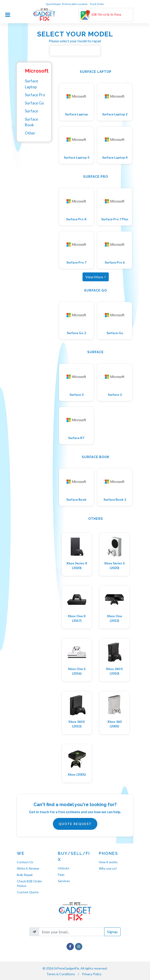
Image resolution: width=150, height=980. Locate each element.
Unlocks (64, 868)
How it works (108, 862)
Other (30, 133)
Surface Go (34, 103)
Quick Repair (53, 4)
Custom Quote (28, 892)
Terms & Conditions (61, 974)
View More (96, 277)
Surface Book (31, 122)
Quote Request (75, 824)
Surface (31, 111)
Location (83, 4)
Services (64, 881)
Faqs (61, 875)
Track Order (97, 4)
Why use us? (108, 868)
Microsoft (37, 71)
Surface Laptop (31, 84)
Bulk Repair (25, 875)
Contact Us (25, 862)
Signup (112, 932)
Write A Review (28, 868)
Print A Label (69, 4)
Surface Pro (35, 95)
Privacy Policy (92, 974)
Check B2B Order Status (29, 883)
